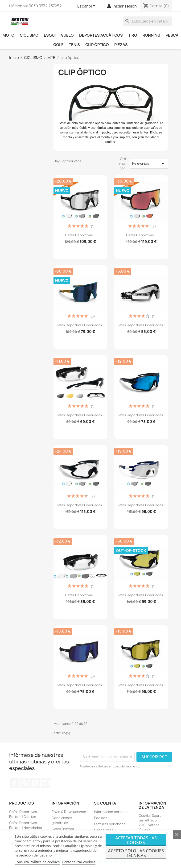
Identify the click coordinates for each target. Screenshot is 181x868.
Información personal (111, 812)
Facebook (14, 783)
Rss (25, 783)
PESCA (172, 35)
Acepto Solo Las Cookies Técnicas (136, 853)
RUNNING (151, 35)
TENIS (74, 45)
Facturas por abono (110, 824)
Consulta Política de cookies (37, 862)
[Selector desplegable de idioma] (87, 6)
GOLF (58, 45)
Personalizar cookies (79, 862)
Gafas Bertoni (63, 829)
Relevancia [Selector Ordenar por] (149, 164)
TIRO (133, 35)
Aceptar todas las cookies (136, 840)
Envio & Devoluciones (69, 812)
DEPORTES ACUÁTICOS (101, 35)
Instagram (45, 783)
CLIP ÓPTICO (97, 45)
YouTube (35, 783)
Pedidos (101, 818)
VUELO (67, 35)
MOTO (8, 35)
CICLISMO (29, 35)
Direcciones (104, 830)
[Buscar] (147, 21)
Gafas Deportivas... (80, 235)
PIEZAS (121, 45)
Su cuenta (105, 803)
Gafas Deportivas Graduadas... (80, 325)
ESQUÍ (50, 35)
